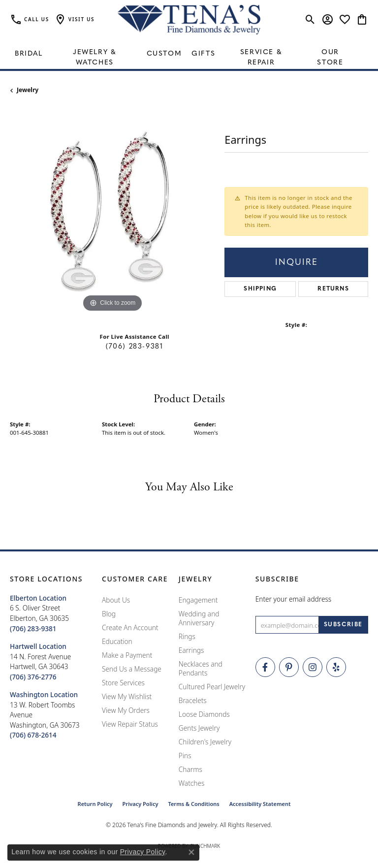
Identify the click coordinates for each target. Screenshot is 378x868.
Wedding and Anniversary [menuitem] (199, 618)
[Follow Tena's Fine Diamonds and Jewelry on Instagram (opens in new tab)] (313, 667)
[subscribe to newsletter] (343, 625)
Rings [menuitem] (187, 636)
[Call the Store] (33, 628)
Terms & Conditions (193, 804)
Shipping (260, 289)
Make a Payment (127, 655)
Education (117, 641)
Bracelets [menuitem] (193, 700)
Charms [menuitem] (190, 769)
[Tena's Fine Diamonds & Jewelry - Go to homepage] (189, 20)
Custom (164, 54)
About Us (116, 600)
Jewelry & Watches (94, 58)
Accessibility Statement (260, 804)
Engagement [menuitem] (198, 600)
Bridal (29, 54)
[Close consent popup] (191, 852)
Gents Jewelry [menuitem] (199, 728)
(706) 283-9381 (134, 347)
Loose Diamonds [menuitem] (204, 714)
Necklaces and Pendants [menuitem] (201, 668)
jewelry (28, 90)
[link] (30, 20)
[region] (112, 212)
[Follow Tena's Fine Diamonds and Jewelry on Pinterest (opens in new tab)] (289, 667)
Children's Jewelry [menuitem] (205, 742)
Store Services (123, 683)
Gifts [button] (203, 54)
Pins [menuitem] (185, 755)
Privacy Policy (141, 804)
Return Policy (95, 804)
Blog (109, 614)
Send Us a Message (132, 669)
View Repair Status (130, 724)
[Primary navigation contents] (189, 54)
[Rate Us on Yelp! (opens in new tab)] (336, 667)
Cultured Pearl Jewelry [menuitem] (212, 687)
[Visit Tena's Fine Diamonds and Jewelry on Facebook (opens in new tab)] (265, 667)
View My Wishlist (127, 696)
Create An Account (130, 627)
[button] (74, 20)
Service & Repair (261, 58)
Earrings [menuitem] (191, 650)
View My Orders (126, 710)
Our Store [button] (330, 58)
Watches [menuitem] (192, 783)
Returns (333, 289)
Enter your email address (294, 599)
